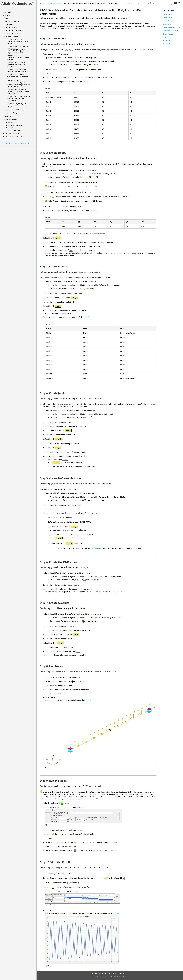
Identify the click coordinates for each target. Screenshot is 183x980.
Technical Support (121, 976)
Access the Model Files (13, 21)
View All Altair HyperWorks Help (19, 143)
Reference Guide (13, 136)
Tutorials (6, 18)
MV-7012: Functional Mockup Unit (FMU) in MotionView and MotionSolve (19, 98)
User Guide (11, 133)
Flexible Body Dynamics (13, 33)
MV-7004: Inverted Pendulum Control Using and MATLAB (18, 105)
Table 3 (86, 317)
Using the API (14, 130)
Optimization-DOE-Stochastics (15, 110)
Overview (6, 15)
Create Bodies (167, 17)
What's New (7, 12)
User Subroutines (11, 119)
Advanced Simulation (12, 36)
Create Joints (167, 24)
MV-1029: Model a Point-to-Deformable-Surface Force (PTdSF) (17, 64)
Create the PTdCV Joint (170, 31)
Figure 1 (87, 700)
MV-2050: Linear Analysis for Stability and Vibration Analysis (18, 70)
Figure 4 (116, 913)
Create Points (167, 14)
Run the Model (168, 41)
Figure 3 (76, 891)
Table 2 (93, 211)
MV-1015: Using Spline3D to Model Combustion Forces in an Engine (18, 41)
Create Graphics (168, 34)
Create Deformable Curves (172, 27)
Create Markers (96, 548)
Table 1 (86, 82)
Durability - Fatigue (12, 113)
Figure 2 (82, 807)
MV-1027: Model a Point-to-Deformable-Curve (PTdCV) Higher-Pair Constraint (17, 51)
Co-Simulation (10, 122)
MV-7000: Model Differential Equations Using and (19, 91)
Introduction (10, 24)
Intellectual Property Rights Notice (102, 976)
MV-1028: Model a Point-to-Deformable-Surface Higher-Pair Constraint (18, 58)
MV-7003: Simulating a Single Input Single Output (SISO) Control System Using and (19, 84)
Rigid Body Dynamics (12, 27)
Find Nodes (167, 37)
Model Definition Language (15, 30)
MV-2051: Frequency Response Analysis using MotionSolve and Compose (18, 76)
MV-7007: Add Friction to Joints (18, 46)
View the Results (168, 44)
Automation (9, 116)
